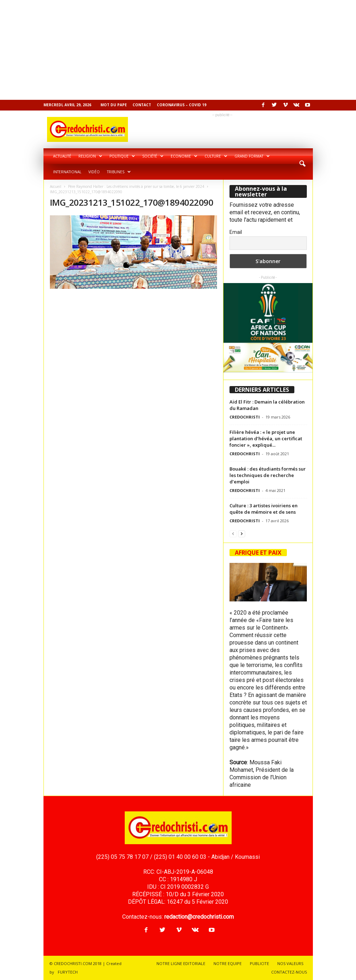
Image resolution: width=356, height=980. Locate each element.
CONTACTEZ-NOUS (289, 972)
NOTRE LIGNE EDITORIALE (181, 963)
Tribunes (119, 172)
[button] (302, 164)
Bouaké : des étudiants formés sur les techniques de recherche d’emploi (268, 475)
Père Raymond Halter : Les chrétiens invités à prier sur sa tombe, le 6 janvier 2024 (136, 186)
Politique (122, 156)
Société (153, 156)
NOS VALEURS (290, 963)
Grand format (252, 156)
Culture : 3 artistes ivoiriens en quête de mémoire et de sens (264, 509)
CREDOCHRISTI (245, 417)
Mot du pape (114, 105)
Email (236, 232)
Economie (184, 156)
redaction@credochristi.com (199, 917)
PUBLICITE (259, 963)
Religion (90, 156)
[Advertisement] (178, 50)
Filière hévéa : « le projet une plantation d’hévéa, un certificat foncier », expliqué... (266, 438)
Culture (216, 156)
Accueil (56, 186)
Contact (142, 105)
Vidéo (94, 172)
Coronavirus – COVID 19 (182, 105)
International (67, 172)
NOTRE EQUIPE (228, 963)
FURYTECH (68, 972)
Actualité (62, 156)
